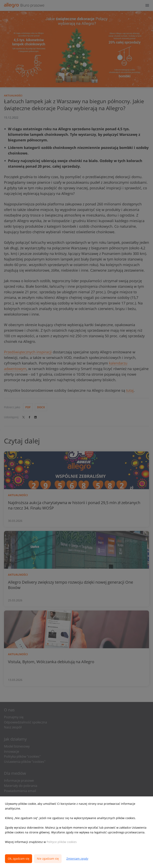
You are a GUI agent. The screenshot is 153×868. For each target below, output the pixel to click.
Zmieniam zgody (77, 859)
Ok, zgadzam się (19, 859)
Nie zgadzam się (48, 859)
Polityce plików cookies (62, 842)
